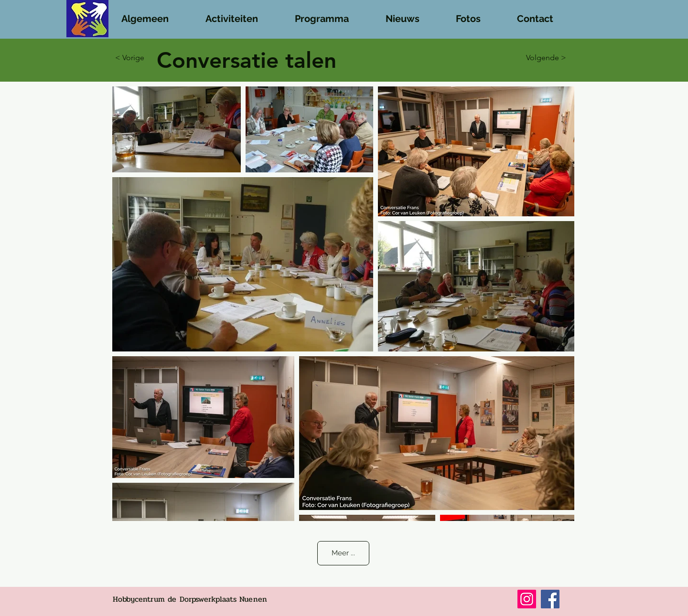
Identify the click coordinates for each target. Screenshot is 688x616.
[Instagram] (527, 599)
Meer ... (343, 553)
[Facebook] (550, 599)
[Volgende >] (542, 58)
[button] (155, 14)
